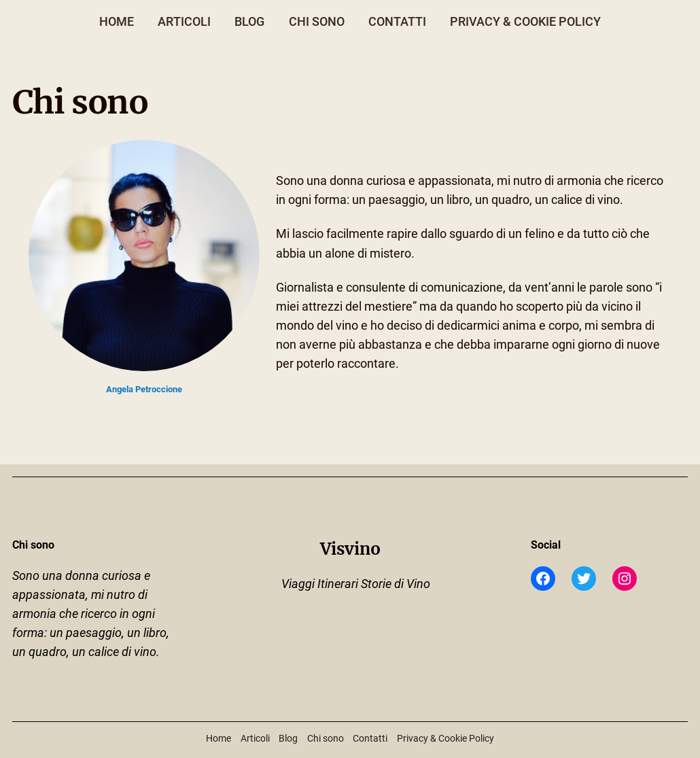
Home (117, 22)
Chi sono (317, 22)
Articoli (184, 22)
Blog (249, 22)
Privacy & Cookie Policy (525, 22)
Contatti (397, 22)
